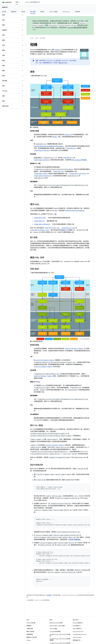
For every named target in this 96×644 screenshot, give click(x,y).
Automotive (66, 12)
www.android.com (78, 632)
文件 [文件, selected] (17, 2)
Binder (55, 137)
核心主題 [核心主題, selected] (33, 12)
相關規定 (29, 626)
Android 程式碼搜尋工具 (32, 2)
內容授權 (49, 595)
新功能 (4, 12)
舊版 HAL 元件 (63, 63)
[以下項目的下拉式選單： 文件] (21, 2)
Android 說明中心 (78, 623)
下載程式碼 (30, 629)
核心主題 (43, 38)
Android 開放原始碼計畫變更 (77, 28)
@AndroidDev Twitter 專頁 (57, 626)
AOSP (32, 38)
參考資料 (78, 12)
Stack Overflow (77, 637)
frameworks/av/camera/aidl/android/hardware (49, 146)
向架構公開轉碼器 (74, 540)
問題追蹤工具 (77, 640)
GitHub (28, 640)
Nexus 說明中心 (77, 629)
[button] (11, 15)
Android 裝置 (53, 12)
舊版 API (65, 230)
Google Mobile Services (80, 634)
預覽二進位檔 (30, 632)
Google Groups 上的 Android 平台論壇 (60, 635)
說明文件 (5, 7)
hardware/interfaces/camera (75, 211)
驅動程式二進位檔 (32, 637)
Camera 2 (58, 50)
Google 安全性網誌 (55, 632)
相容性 (42, 12)
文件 (37, 38)
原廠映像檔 (30, 634)
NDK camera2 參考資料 (79, 160)
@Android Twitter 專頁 (56, 623)
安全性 (23, 12)
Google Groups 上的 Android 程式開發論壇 (60, 639)
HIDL (56, 211)
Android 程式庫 (31, 623)
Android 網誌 (53, 629)
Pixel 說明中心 (77, 626)
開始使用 (14, 12)
